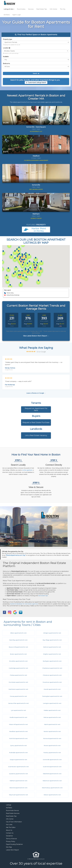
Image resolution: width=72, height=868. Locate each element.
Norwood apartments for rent (52, 738)
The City (63, 9)
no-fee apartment (27, 470)
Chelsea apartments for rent (18, 675)
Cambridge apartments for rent (18, 668)
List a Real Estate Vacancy (36, 435)
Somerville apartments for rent (52, 760)
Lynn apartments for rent (18, 710)
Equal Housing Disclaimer (14, 844)
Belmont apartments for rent (52, 647)
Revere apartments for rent (52, 746)
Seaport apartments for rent (18, 760)
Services (31, 9)
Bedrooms (6, 64)
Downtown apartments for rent (52, 682)
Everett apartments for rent (52, 689)
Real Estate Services (13, 813)
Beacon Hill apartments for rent (18, 647)
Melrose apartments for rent (52, 717)
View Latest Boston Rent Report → (36, 336)
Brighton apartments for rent (52, 654)
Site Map (9, 847)
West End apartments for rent (18, 788)
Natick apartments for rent (52, 724)
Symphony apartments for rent (18, 774)
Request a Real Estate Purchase (36, 422)
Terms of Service (11, 839)
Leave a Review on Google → (36, 393)
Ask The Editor (11, 827)
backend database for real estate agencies (24, 604)
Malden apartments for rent (52, 710)
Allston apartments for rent (18, 633)
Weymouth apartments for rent (18, 795)
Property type (7, 39)
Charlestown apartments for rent (52, 668)
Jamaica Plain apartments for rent (18, 703)
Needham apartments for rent (18, 731)
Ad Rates (7, 15)
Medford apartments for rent (18, 717)
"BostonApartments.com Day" (16, 555)
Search (36, 73)
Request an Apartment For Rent (36, 409)
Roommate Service (12, 811)
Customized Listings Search (36, 83)
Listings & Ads (9, 9)
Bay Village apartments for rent (52, 640)
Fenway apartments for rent (18, 696)
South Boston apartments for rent (18, 767)
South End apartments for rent (52, 767)
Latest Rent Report (12, 850)
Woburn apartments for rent (52, 795)
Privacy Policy (11, 841)
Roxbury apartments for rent (52, 753)
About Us (9, 830)
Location (7, 48)
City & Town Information (14, 822)
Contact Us (10, 833)
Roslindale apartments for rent (18, 753)
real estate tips (43, 596)
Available (6, 57)
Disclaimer (9, 836)
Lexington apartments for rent (52, 703)
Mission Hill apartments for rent (18, 724)
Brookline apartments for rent (18, 661)
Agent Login (17, 15)
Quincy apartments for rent (18, 746)
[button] (36, 51)
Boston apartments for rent (18, 654)
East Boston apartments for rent (18, 689)
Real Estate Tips (42, 9)
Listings (9, 805)
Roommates (21, 9)
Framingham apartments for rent (52, 696)
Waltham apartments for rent (18, 781)
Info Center (53, 9)
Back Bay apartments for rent (18, 640)
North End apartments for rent (18, 738)
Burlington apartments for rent (52, 661)
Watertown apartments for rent (52, 781)
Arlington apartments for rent (52, 633)
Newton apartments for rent (52, 731)
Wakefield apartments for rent (52, 774)
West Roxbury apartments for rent (52, 788)
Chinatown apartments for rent (52, 675)
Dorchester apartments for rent (18, 682)
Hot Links (9, 825)
